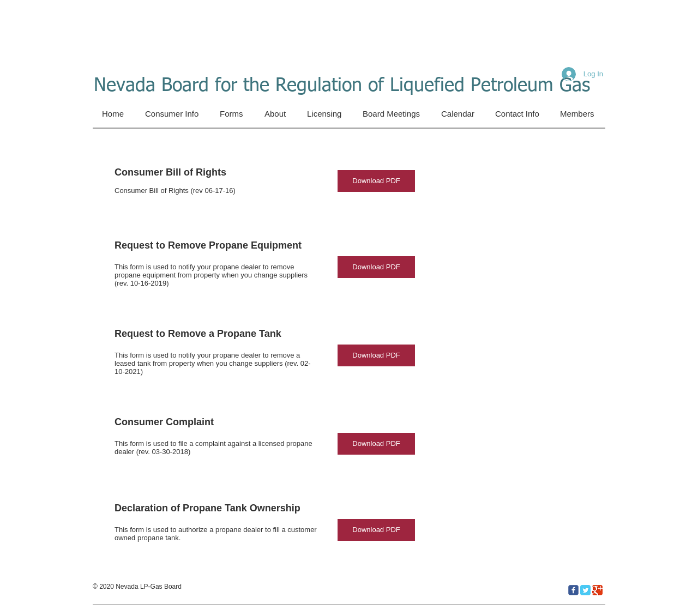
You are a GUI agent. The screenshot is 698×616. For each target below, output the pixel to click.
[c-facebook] (573, 590)
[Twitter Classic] (585, 590)
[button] (233, 114)
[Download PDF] (376, 181)
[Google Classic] (597, 590)
